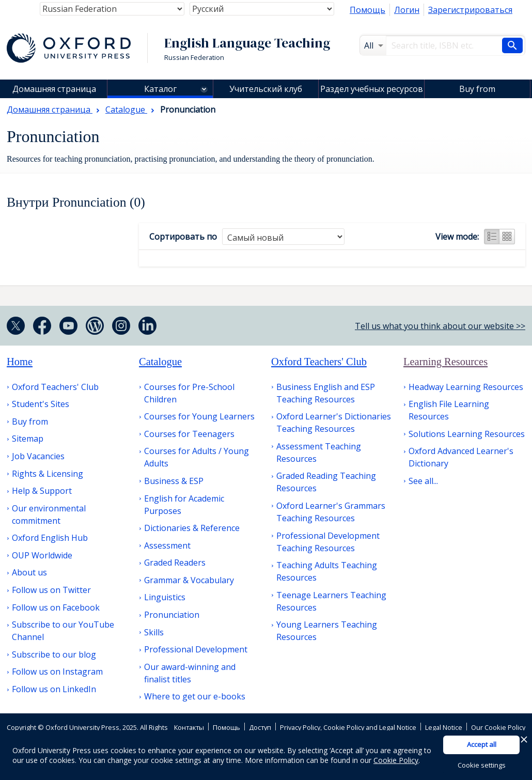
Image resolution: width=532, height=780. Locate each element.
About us (29, 572)
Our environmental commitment (49, 514)
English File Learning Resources (449, 410)
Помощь (367, 10)
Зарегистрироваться (470, 10)
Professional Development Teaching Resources (328, 542)
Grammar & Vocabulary (189, 580)
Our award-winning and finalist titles (190, 673)
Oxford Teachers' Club (55, 387)
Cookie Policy (396, 760)
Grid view (507, 237)
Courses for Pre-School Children (189, 393)
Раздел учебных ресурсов (372, 89)
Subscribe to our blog (54, 654)
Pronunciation (172, 615)
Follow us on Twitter (51, 590)
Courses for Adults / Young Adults (197, 457)
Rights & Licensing (48, 474)
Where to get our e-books (195, 696)
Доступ (260, 727)
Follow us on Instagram (57, 672)
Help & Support (42, 491)
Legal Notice (444, 727)
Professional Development (196, 649)
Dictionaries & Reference (192, 528)
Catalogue (160, 362)
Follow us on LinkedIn (54, 689)
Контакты (189, 727)
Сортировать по (183, 237)
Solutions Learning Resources (467, 434)
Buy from (477, 89)
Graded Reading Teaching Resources (326, 482)
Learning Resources (445, 362)
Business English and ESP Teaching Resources (326, 393)
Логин (407, 10)
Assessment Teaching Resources (319, 453)
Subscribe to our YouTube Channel (63, 631)
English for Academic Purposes (184, 505)
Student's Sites (41, 404)
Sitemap (28, 439)
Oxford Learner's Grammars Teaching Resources (331, 512)
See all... (423, 481)
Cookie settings (482, 765)
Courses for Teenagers (189, 434)
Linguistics (165, 597)
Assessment (167, 545)
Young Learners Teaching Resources (327, 631)
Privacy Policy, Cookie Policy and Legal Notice (348, 727)
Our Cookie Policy (498, 727)
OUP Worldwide (42, 555)
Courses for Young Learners (199, 416)
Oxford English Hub (50, 538)
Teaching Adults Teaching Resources (327, 571)
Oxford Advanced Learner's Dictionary (461, 457)
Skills (154, 632)
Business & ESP (174, 481)
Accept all (482, 744)
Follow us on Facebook (56, 607)
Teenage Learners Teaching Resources (331, 601)
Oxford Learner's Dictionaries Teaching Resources (334, 423)
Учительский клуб (266, 89)
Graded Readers (175, 563)
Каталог (160, 89)
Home (20, 362)
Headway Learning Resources (466, 387)
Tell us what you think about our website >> (440, 326)
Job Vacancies (38, 456)
